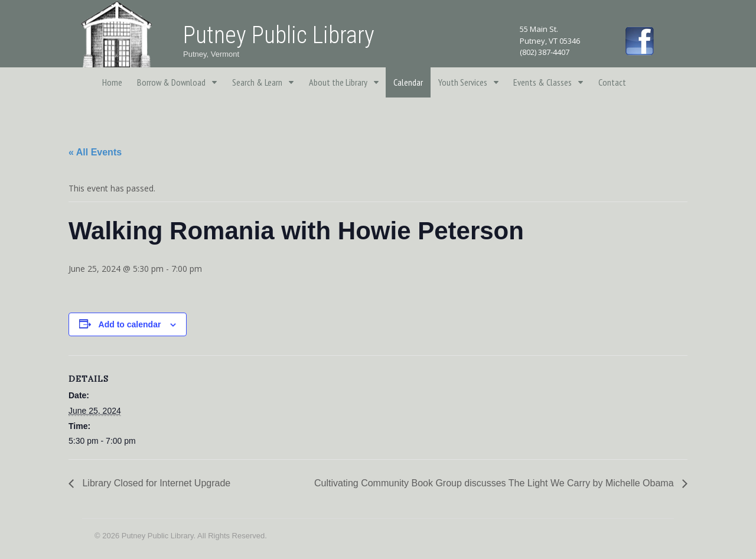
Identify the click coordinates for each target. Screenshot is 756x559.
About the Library (338, 82)
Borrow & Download (171, 82)
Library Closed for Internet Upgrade (155, 483)
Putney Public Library (279, 35)
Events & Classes (542, 82)
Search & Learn (257, 82)
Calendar (408, 82)
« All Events (95, 152)
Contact (612, 82)
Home (112, 82)
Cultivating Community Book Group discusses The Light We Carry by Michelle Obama (495, 483)
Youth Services (463, 82)
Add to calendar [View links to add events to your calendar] (130, 324)
